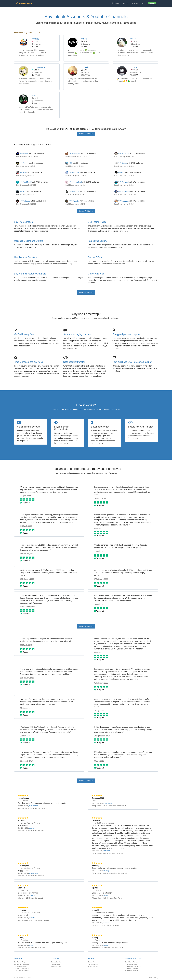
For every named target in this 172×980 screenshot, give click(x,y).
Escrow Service (56, 962)
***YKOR (134, 67)
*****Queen (121, 163)
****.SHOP (36, 39)
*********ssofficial (74, 182)
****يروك (21, 192)
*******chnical (72, 173)
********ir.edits (72, 201)
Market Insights (93, 966)
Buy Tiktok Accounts (21, 966)
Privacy (155, 978)
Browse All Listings (86, 134)
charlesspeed (34, 873)
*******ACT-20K (24, 182)
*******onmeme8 (38, 67)
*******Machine (122, 192)
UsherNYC (107, 851)
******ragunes (122, 201)
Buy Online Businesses (22, 970)
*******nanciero (73, 154)
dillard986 (33, 918)
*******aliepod (23, 201)
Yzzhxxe (32, 896)
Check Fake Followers (132, 962)
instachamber (34, 806)
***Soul (84, 39)
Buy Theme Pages (23, 222)
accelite (32, 828)
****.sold (120, 173)
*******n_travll (122, 182)
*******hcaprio (72, 192)
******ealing (86, 67)
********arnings (122, 154)
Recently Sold (56, 964)
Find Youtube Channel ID (133, 966)
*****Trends (22, 154)
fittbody (32, 945)
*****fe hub (22, 163)
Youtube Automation (131, 964)
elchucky (106, 871)
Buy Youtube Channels (22, 964)
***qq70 (134, 39)
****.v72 (21, 173)
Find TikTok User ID (131, 970)
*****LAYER (37, 96)
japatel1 (106, 896)
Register (135, 3)
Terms (150, 978)
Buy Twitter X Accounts (22, 968)
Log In (126, 3)
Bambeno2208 (108, 803)
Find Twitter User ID (131, 968)
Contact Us (92, 962)
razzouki (106, 923)
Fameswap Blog (93, 964)
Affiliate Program (56, 966)
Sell (143, 3)
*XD (69, 163)
